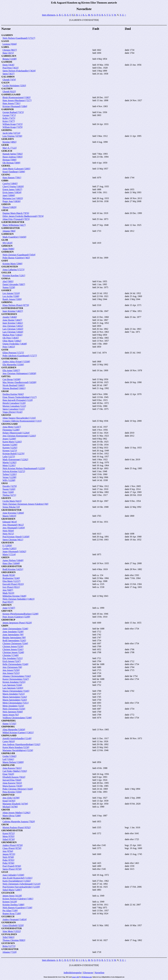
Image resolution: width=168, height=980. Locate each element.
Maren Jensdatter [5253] (14, 694)
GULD (5, 872)
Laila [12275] (9, 457)
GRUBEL (6, 819)
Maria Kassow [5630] (12, 786)
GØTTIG (6, 376)
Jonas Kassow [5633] (12, 783)
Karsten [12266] (10, 445)
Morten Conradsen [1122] (14, 406)
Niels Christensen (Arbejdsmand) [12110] (21, 884)
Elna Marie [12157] (11, 581)
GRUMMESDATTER (12, 830)
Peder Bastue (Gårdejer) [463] (16, 258)
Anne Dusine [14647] (12, 320)
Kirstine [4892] (9, 142)
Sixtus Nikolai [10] (11, 507)
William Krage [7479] (13, 127)
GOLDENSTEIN (10, 267)
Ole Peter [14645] (11, 338)
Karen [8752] (9, 833)
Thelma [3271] (9, 495)
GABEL (5, 47)
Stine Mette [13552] (12, 931)
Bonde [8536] (9, 575)
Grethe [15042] (9, 756)
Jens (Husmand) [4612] (13, 525)
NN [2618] (7, 243)
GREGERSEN (8, 572)
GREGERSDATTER (12, 566)
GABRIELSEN (9, 56)
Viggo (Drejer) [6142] (12, 412)
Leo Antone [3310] (11, 293)
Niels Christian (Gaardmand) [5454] (19, 255)
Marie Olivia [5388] (12, 816)
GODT (5, 261)
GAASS (5, 41)
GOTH (5, 350)
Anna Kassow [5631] (12, 768)
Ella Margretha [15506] (13, 365)
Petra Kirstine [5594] (12, 792)
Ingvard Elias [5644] (12, 780)
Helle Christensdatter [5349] (15, 664)
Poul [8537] (8, 602)
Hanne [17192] (9, 724)
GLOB (5, 240)
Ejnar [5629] (8, 774)
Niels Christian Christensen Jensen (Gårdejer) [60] (25, 504)
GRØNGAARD (9, 735)
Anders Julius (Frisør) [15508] (16, 362)
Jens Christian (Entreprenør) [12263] (19, 436)
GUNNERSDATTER (12, 928)
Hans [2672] (8, 53)
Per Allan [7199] (10, 911)
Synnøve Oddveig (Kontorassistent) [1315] (22, 421)
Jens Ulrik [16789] (11, 798)
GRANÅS (6, 415)
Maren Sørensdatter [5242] (15, 697)
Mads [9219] (8, 593)
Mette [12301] (9, 465)
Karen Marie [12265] (12, 442)
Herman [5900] (9, 160)
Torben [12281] (10, 474)
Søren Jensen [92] (11, 715)
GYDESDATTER (10, 949)
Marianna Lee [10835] (13, 198)
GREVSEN (7, 611)
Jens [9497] (8, 590)
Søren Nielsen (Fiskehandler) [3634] (19, 71)
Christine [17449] (11, 655)
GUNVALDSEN (9, 934)
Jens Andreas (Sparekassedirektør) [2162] (21, 744)
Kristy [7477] (9, 121)
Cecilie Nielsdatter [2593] (14, 86)
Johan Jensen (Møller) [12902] (16, 813)
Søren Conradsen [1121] (14, 409)
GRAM (5, 391)
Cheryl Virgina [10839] (13, 186)
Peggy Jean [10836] (12, 201)
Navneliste (100, 973)
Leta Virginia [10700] (12, 136)
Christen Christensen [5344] (15, 643)
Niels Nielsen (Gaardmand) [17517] (19, 38)
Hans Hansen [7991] (12, 178)
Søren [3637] (8, 74)
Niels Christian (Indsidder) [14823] (18, 599)
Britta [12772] (9, 946)
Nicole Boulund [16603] (14, 385)
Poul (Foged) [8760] (12, 866)
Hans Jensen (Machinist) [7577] (17, 100)
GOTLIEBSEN (9, 367)
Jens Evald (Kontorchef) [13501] (17, 878)
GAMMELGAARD (11, 94)
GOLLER (6, 273)
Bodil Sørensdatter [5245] (14, 640)
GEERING (7, 130)
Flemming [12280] (11, 430)
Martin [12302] (9, 462)
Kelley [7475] (9, 118)
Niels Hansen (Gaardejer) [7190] (17, 908)
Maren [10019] (9, 516)
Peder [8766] (8, 863)
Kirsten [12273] (10, 451)
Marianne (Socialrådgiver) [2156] (18, 750)
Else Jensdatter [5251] (13, 658)
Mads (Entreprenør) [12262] (15, 459)
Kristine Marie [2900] (12, 264)
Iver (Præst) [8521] (11, 587)
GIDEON (6, 204)
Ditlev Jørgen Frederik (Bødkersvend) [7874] (23, 216)
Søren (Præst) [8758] (12, 869)
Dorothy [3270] (10, 486)
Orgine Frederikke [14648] (15, 344)
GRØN (5, 626)
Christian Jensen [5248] (13, 652)
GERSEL (6, 166)
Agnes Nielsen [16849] (13, 560)
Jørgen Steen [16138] (12, 896)
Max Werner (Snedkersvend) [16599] (19, 382)
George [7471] (9, 115)
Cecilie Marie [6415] (12, 501)
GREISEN (6, 605)
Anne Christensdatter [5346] (15, 629)
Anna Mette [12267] (12, 427)
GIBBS (5, 181)
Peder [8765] (8, 860)
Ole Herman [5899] (11, 163)
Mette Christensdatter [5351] (16, 703)
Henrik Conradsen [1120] (14, 403)
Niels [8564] (8, 531)
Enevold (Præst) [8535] (13, 584)
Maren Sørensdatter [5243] (15, 700)
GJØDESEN (7, 234)
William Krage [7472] (13, 124)
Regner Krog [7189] (12, 914)
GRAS (5, 483)
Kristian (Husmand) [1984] (15, 106)
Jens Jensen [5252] (11, 673)
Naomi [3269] (9, 489)
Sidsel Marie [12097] (12, 890)
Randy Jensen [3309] (12, 299)
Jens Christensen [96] (12, 667)
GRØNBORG (8, 727)
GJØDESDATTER (11, 228)
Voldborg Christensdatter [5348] (17, 718)
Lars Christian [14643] (13, 329)
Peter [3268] (8, 492)
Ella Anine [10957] (11, 370)
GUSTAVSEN (8, 943)
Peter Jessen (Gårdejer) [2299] (16, 617)
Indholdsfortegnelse (73, 973)
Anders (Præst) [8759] (12, 845)
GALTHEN (7, 89)
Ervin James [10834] (12, 192)
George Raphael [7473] (13, 112)
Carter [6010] (9, 741)
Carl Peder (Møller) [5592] (15, 771)
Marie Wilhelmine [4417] (14, 225)
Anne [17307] (9, 608)
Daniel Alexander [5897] (14, 284)
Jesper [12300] (9, 439)
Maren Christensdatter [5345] (16, 691)
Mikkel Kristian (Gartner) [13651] (18, 732)
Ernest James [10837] (12, 189)
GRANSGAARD (10, 424)
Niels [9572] (8, 534)
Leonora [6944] (10, 44)
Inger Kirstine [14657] (13, 311)
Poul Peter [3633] (11, 68)
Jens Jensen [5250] (11, 670)
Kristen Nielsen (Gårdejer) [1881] (18, 899)
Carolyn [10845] (10, 183)
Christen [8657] (10, 50)
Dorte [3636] (8, 65)
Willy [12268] (9, 480)
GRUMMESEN (9, 842)
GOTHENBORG (10, 359)
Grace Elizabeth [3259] (13, 925)
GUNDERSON (9, 922)
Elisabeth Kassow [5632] (14, 777)
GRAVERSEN (8, 519)
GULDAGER (8, 893)
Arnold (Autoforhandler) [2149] (17, 738)
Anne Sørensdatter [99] (13, 635)
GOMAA (6, 278)
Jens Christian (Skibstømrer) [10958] (19, 373)
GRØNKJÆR (8, 753)
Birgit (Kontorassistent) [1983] (17, 97)
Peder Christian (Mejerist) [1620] (18, 789)
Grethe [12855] (9, 549)
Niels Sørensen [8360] (13, 712)
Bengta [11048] (10, 59)
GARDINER (8, 109)
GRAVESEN (8, 543)
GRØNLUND (8, 765)
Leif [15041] (8, 759)
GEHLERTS (8, 139)
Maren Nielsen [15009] (13, 762)
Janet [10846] (9, 195)
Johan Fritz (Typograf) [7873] (16, 219)
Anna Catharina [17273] (13, 270)
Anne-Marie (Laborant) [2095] (16, 169)
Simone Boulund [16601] (14, 388)
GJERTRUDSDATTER (13, 222)
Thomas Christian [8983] (14, 940)
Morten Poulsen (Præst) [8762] (17, 827)
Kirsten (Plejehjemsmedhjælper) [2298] (20, 614)
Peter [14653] (9, 347)
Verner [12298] (9, 477)
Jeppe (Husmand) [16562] (14, 551)
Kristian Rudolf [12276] (13, 454)
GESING (6, 175)
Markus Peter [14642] (12, 335)
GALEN (5, 83)
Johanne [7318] (10, 952)
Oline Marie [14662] (12, 341)
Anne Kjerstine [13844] (13, 513)
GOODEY (6, 290)
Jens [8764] (8, 851)
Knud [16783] (9, 801)
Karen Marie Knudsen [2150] (16, 747)
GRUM (5, 824)
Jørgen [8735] (9, 854)
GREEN (5, 557)
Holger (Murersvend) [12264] (16, 433)
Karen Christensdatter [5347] (16, 679)
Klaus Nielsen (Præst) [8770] (16, 305)
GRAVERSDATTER (11, 510)
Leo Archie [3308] (11, 296)
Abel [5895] (8, 281)
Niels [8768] (8, 857)
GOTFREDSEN (9, 314)
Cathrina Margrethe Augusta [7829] (19, 822)
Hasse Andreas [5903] (12, 157)
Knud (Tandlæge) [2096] (14, 172)
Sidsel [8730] (9, 839)
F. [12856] (7, 546)
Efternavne (88, 973)
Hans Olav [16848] (11, 563)
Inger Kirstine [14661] (13, 323)
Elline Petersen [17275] (13, 353)
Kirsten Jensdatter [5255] (14, 682)
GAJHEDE (7, 62)
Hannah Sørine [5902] (13, 154)
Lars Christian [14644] (13, 332)
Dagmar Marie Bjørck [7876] (16, 213)
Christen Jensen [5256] (13, 646)
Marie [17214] (9, 554)
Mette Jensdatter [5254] (13, 706)
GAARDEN (7, 35)
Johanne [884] (9, 231)
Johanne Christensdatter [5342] (17, 676)
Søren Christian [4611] (13, 540)
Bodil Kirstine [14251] (13, 569)
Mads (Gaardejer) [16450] (14, 237)
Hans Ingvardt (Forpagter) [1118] (18, 400)
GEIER (5, 145)
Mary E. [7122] (10, 148)
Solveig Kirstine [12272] (14, 471)
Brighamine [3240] (11, 578)
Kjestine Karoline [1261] (14, 275)
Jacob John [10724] (11, 133)
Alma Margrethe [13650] (14, 730)
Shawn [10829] (9, 207)
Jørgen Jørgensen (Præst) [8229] (17, 623)
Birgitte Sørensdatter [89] (14, 638)
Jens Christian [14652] (13, 326)
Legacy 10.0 (75, 977)
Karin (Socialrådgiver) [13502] (17, 881)
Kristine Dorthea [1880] (13, 905)
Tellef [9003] (8, 937)
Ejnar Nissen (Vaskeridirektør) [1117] (20, 397)
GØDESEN (7, 246)
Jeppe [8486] (8, 249)
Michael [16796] (10, 807)
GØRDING (7, 302)
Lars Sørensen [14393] (13, 688)
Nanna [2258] (9, 287)
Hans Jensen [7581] (11, 103)
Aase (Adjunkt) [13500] (13, 875)
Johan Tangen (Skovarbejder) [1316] (19, 418)
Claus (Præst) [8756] (12, 848)
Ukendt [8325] (9, 91)
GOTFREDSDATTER (12, 308)
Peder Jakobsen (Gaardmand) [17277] (20, 356)
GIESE (5, 210)
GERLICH (7, 151)
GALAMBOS (8, 77)
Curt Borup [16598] (12, 379)
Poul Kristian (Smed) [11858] (16, 537)
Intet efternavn (49, 15)
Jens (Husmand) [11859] (14, 528)
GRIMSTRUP (8, 620)
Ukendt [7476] (9, 80)
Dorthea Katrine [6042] (13, 394)
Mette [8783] (8, 836)
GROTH (6, 810)
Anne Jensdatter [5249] (13, 632)
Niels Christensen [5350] (14, 709)
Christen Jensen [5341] (13, 649)
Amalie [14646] (10, 317)
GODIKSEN (7, 252)
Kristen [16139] (10, 902)
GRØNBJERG (9, 721)
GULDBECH (8, 916)
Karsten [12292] (10, 448)
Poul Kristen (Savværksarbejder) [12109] (21, 887)
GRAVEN (6, 498)
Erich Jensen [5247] (12, 661)
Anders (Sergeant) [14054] (14, 919)
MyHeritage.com (87, 977)
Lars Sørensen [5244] (12, 685)
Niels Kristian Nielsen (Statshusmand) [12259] (24, 468)
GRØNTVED (8, 795)
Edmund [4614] (10, 522)
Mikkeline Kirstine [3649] (14, 596)
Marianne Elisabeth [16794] (15, 804)
